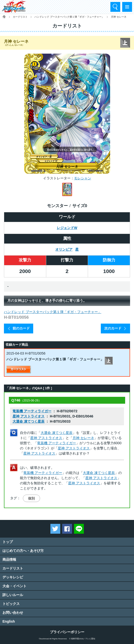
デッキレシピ (13, 577)
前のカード (21, 328)
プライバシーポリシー (67, 632)
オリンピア (64, 249)
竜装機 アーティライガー (32, 411)
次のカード (113, 328)
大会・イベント (15, 586)
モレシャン (83, 178)
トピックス (11, 604)
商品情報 (9, 559)
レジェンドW (67, 228)
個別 (31, 498)
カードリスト (20, 17)
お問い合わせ (13, 613)
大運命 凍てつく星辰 (29, 421)
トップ (8, 542)
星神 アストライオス (29, 416)
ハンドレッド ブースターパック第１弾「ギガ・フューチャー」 (69, 17)
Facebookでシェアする (67, 529)
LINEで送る (79, 529)
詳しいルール (13, 595)
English (9, 621)
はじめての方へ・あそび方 (23, 551)
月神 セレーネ (83, 438)
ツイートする (55, 529)
